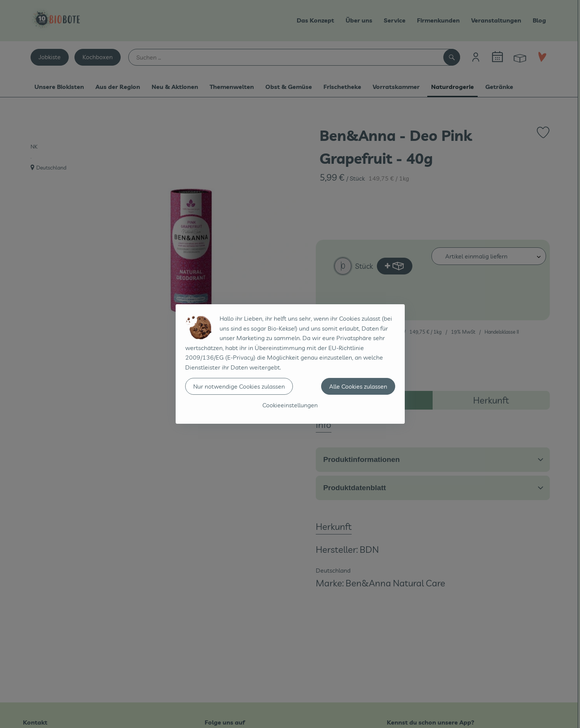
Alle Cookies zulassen (358, 386)
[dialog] (290, 364)
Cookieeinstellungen (290, 405)
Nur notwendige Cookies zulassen (239, 386)
